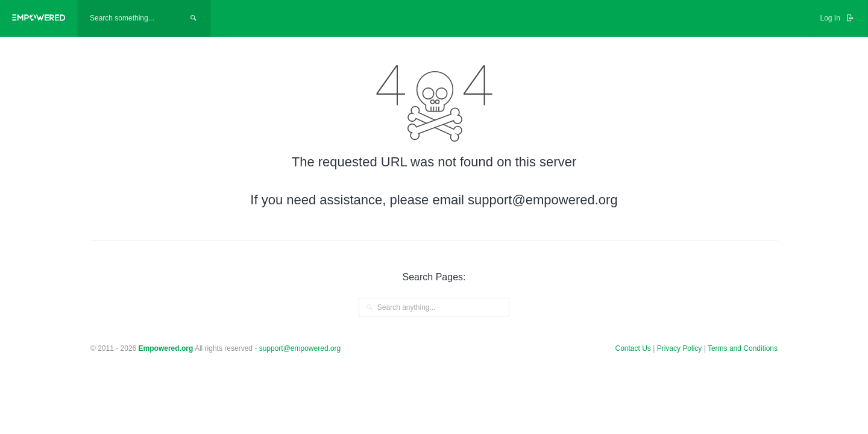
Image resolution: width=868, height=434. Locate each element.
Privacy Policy (681, 348)
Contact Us (633, 348)
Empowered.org (166, 348)
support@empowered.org (300, 348)
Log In (838, 18)
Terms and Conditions (743, 348)
